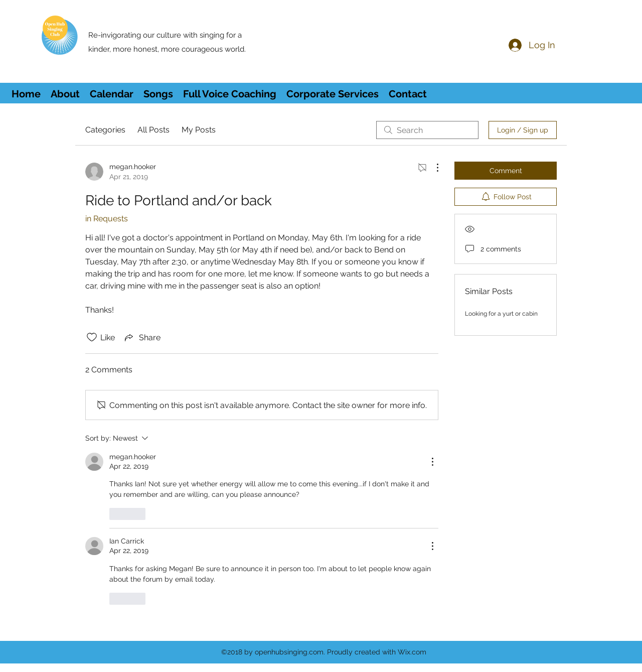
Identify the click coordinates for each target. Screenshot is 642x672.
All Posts (153, 130)
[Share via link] (142, 337)
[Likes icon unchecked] (92, 337)
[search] (427, 130)
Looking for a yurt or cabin (501, 314)
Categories (105, 130)
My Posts (199, 130)
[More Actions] (432, 168)
